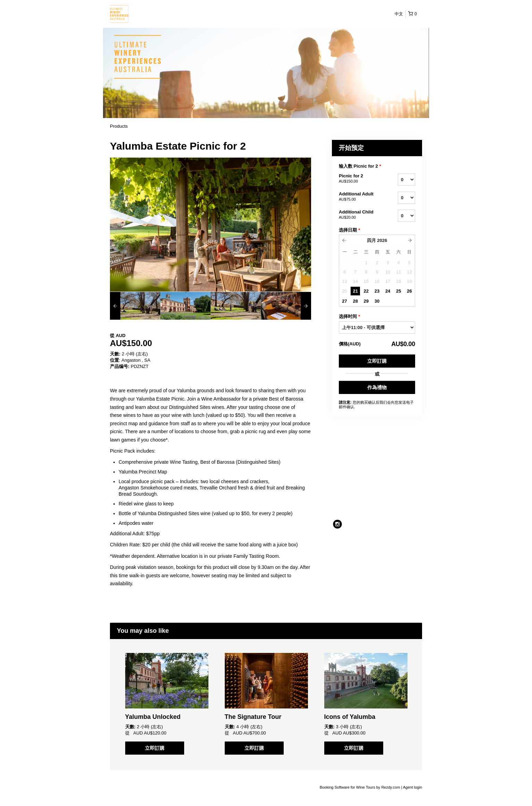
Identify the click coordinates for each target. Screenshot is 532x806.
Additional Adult (360, 197)
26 (409, 291)
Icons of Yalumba (350, 717)
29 (366, 301)
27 (344, 301)
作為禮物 (377, 387)
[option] (135, 306)
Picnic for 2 (360, 179)
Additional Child (360, 215)
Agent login (413, 787)
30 (377, 301)
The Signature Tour (253, 717)
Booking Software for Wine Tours (348, 787)
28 (355, 301)
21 (355, 291)
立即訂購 (377, 361)
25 (398, 291)
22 (366, 291)
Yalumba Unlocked (153, 717)
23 (377, 291)
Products (119, 126)
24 (388, 291)
